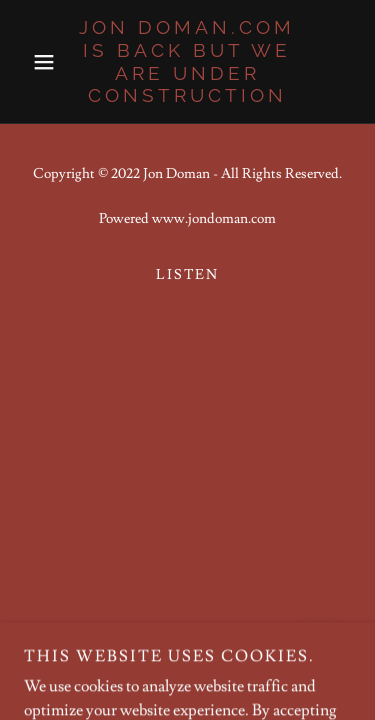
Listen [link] (187, 275)
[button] (48, 62)
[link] (187, 61)
